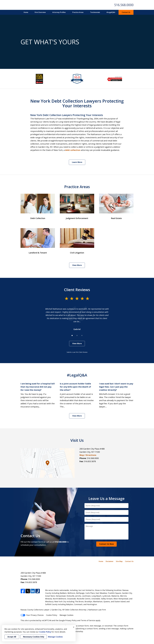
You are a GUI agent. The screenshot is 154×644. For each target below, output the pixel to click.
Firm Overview (40, 12)
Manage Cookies (66, 615)
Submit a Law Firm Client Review (77, 352)
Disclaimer (110, 561)
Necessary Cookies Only (34, 637)
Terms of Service (88, 620)
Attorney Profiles (59, 12)
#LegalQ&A (111, 12)
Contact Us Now (106, 544)
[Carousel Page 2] (77, 335)
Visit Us (77, 440)
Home (26, 12)
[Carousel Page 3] (82, 335)
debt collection (73, 150)
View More (77, 265)
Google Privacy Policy (68, 620)
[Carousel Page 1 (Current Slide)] (72, 335)
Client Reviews (77, 290)
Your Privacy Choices (32, 615)
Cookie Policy (52, 615)
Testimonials (95, 12)
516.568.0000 (124, 5)
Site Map (119, 561)
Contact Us (126, 12)
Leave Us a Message (106, 498)
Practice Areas (78, 12)
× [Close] (74, 627)
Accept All (12, 637)
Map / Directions (88, 455)
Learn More (77, 162)
